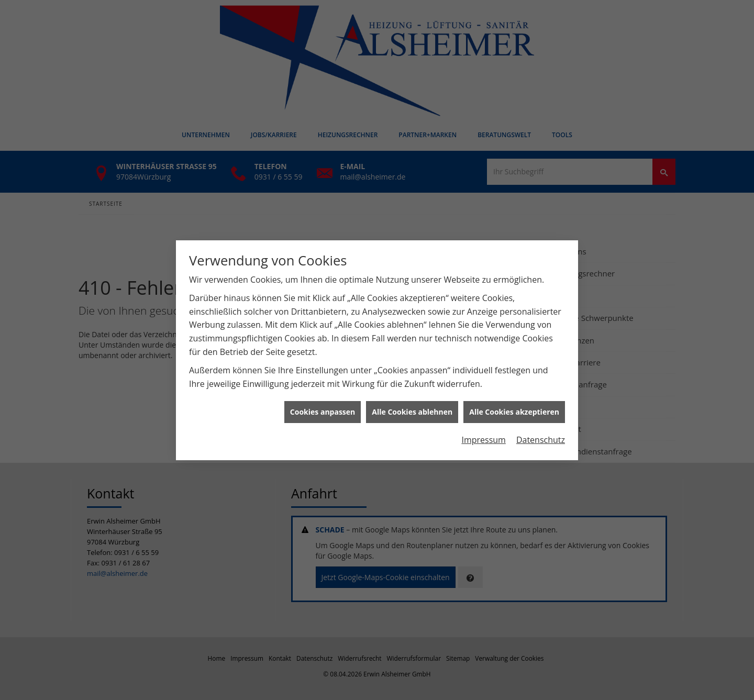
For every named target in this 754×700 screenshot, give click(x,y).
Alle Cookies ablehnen (412, 408)
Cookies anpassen (323, 408)
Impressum (483, 436)
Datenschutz (541, 436)
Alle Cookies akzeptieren (514, 408)
